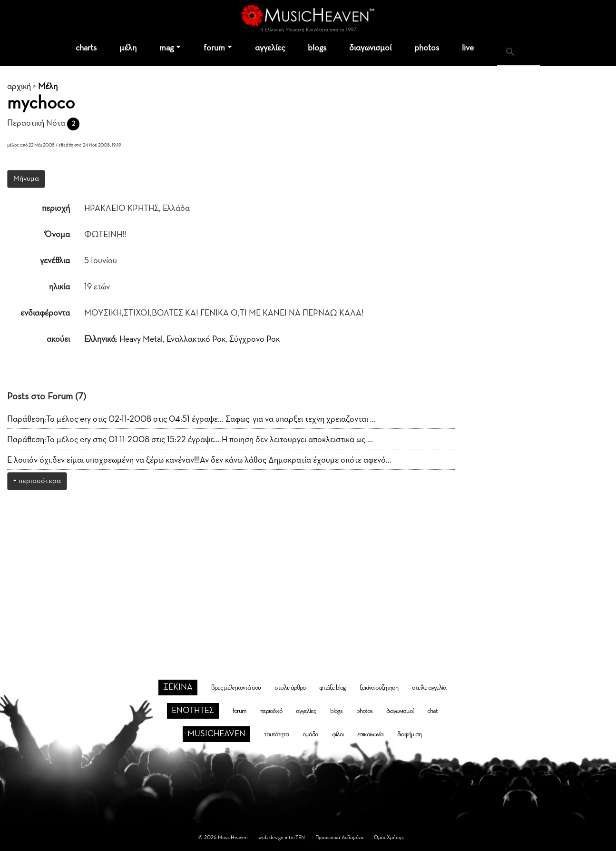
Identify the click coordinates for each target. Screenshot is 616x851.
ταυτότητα (276, 734)
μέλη (128, 48)
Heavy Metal (141, 339)
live (468, 48)
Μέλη (48, 87)
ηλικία (59, 287)
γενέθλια (55, 261)
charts (86, 48)
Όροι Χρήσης (389, 837)
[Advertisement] (308, 568)
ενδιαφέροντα (45, 313)
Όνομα (57, 235)
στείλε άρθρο (290, 688)
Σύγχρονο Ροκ (254, 339)
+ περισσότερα (37, 481)
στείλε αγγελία (429, 688)
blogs (317, 48)
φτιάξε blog (332, 688)
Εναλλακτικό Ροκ (196, 339)
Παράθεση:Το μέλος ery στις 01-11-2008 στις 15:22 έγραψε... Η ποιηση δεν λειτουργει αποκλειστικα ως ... (190, 440)
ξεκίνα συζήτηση (379, 688)
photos (427, 48)
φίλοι (338, 734)
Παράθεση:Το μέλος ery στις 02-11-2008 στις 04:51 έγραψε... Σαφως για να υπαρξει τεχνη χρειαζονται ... (191, 419)
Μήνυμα (26, 179)
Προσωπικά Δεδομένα (339, 837)
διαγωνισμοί (370, 48)
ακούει (58, 339)
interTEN (295, 837)
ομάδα (310, 734)
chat (432, 711)
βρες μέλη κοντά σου (236, 688)
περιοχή (56, 208)
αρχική (19, 87)
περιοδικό (271, 711)
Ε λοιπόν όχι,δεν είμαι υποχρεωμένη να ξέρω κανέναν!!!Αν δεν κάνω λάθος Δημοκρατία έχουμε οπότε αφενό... (199, 460)
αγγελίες (270, 48)
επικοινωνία (370, 734)
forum (214, 48)
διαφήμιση (409, 734)
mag (166, 48)
